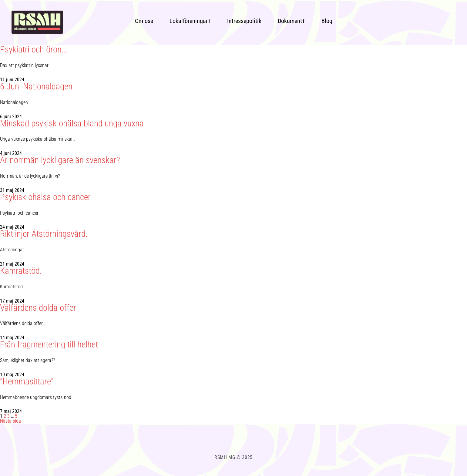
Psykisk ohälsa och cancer (45, 197)
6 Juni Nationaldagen (36, 87)
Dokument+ (291, 21)
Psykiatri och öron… (33, 50)
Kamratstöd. (21, 271)
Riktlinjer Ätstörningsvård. (44, 234)
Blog (327, 21)
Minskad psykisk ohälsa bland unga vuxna (72, 124)
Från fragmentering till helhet (49, 345)
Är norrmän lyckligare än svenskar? (60, 160)
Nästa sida (10, 421)
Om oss (144, 21)
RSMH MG (225, 457)
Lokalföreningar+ (190, 21)
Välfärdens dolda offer (38, 308)
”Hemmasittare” (27, 382)
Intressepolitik (244, 21)
